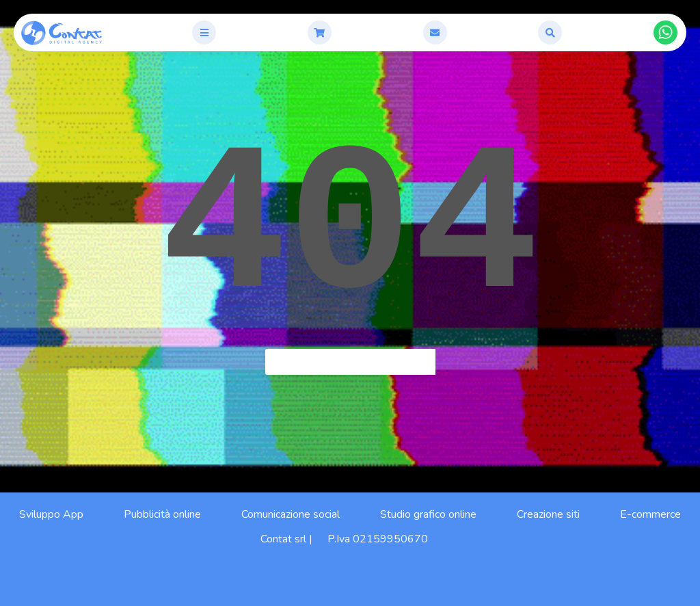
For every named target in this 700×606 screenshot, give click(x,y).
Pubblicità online (162, 514)
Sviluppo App (51, 514)
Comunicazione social (291, 514)
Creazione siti (548, 514)
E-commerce (650, 514)
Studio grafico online (428, 514)
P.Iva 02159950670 (378, 539)
